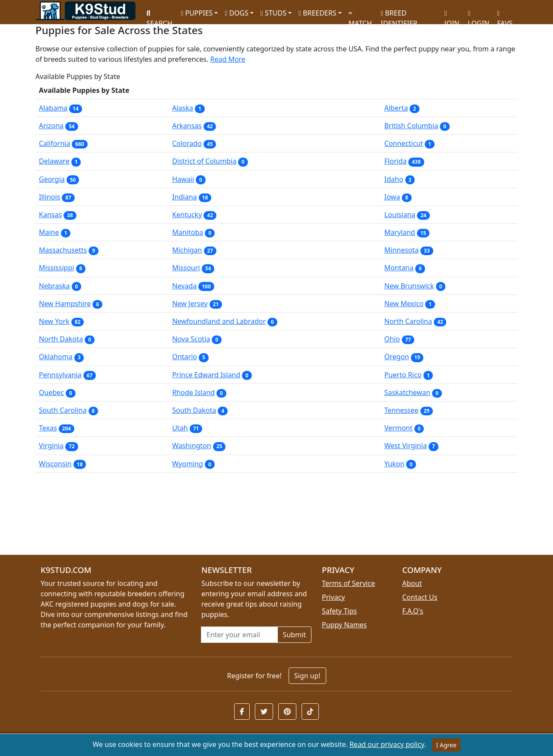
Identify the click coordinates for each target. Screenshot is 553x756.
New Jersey (190, 304)
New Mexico (404, 304)
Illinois (49, 197)
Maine (49, 232)
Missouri (186, 268)
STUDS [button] (273, 13)
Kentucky (187, 215)
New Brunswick (409, 286)
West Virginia (406, 446)
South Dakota (194, 410)
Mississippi (56, 268)
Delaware (54, 161)
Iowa (392, 197)
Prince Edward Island (206, 375)
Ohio (392, 339)
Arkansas (187, 126)
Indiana (184, 197)
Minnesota (402, 250)
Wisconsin (55, 464)
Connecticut (404, 143)
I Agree (446, 745)
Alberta (396, 108)
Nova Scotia (191, 339)
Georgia (52, 179)
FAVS (505, 15)
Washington (191, 446)
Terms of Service (348, 583)
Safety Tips (339, 611)
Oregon (397, 357)
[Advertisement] (276, 517)
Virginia (51, 446)
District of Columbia (204, 161)
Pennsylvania (60, 375)
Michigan (187, 250)
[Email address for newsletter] (239, 635)
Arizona (51, 126)
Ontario (184, 357)
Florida (396, 161)
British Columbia (411, 126)
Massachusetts (63, 250)
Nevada (184, 286)
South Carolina (63, 410)
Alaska (183, 108)
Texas (48, 428)
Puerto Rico (403, 375)
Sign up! (307, 676)
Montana (399, 268)
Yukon (395, 464)
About (412, 583)
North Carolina (408, 321)
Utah (180, 428)
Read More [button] (227, 59)
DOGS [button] (237, 13)
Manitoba (188, 232)
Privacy (333, 597)
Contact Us (420, 597)
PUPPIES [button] (197, 13)
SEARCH (159, 15)
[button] (242, 712)
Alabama (53, 108)
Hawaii (183, 179)
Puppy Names (344, 625)
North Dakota (61, 339)
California (54, 143)
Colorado (187, 143)
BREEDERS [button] (317, 13)
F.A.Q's (413, 611)
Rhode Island (193, 392)
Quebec (51, 392)
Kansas (50, 215)
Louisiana (400, 215)
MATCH (360, 15)
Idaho (394, 179)
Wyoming (188, 464)
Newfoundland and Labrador (219, 321)
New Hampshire (65, 304)
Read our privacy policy (387, 744)
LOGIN (479, 15)
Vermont (399, 428)
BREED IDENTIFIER (399, 14)
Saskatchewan (407, 392)
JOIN (452, 15)
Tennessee (402, 410)
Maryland (400, 232)
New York (54, 321)
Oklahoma (56, 357)
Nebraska (54, 286)
